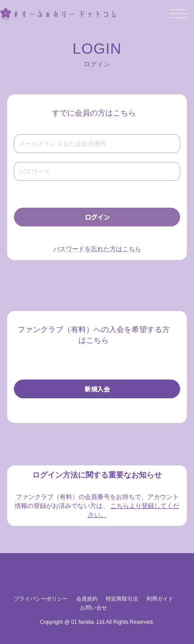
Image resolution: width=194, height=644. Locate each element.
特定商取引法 (122, 599)
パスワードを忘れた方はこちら (97, 249)
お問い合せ (94, 608)
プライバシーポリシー (41, 599)
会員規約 (87, 599)
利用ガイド (160, 599)
